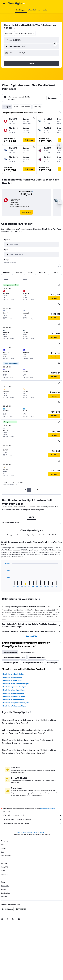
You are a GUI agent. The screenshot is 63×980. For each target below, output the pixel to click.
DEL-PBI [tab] (31, 517)
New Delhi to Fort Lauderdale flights (16, 684)
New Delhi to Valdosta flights (13, 700)
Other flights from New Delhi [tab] (32, 663)
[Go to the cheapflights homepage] (16, 4)
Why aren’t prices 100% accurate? (33, 823)
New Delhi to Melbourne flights (14, 696)
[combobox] (9, 33)
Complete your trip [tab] (28, 652)
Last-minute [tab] (26, 107)
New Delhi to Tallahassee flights (14, 706)
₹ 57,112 (8, 28)
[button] (4, 4)
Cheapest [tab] (7, 107)
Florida (42, 832)
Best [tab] (16, 107)
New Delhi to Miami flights (12, 677)
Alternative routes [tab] (10, 652)
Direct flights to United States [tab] (14, 657)
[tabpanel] (31, 567)
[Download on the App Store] (21, 909)
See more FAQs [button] (31, 636)
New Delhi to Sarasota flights (13, 693)
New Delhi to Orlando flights (13, 674)
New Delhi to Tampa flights (12, 680)
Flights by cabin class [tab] (37, 657)
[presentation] (14, 28)
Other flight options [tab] (11, 663)
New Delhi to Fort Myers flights (14, 690)
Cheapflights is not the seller (33, 815)
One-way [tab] (37, 107)
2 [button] (34, 490)
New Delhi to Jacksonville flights (14, 687)
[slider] (59, 266)
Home (18, 832)
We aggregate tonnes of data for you (33, 819)
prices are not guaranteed (48, 809)
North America (27, 832)
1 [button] (29, 490)
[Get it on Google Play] (7, 909)
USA (36, 832)
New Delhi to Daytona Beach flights (16, 703)
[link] (26, 212)
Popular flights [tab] (52, 663)
